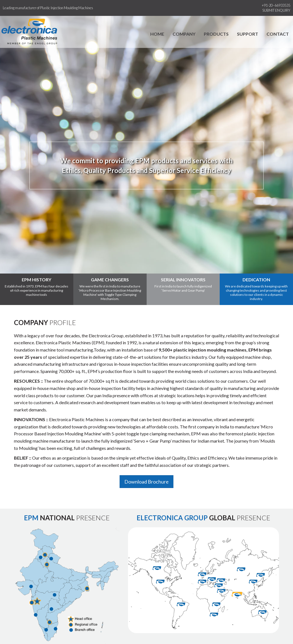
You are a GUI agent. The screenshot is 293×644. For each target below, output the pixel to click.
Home (157, 34)
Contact (278, 34)
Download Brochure (146, 482)
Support (248, 34)
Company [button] (184, 34)
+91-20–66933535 (276, 5)
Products (216, 34)
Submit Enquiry (276, 10)
